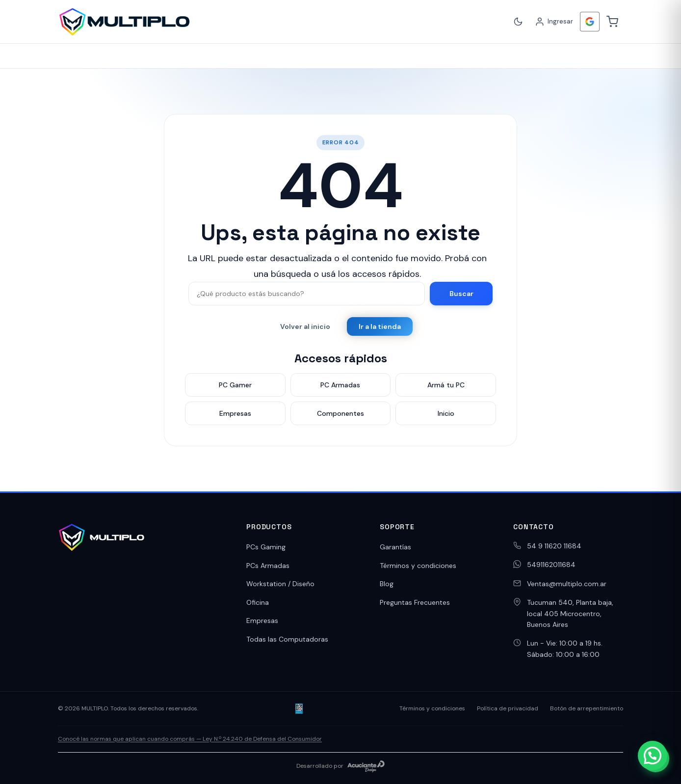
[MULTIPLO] (124, 22)
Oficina (258, 602)
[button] (653, 756)
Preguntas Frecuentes (415, 602)
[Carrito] (612, 22)
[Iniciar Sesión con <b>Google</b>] (590, 22)
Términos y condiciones (418, 566)
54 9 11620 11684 (554, 546)
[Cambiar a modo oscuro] (518, 22)
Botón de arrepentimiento (587, 708)
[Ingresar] (554, 22)
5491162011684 (551, 565)
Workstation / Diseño (280, 584)
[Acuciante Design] (366, 766)
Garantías (395, 547)
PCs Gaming (266, 547)
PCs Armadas (268, 566)
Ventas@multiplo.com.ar (567, 584)
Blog (387, 584)
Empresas (262, 621)
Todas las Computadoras (287, 639)
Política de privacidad (508, 708)
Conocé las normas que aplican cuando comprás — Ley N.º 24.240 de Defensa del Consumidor (190, 739)
